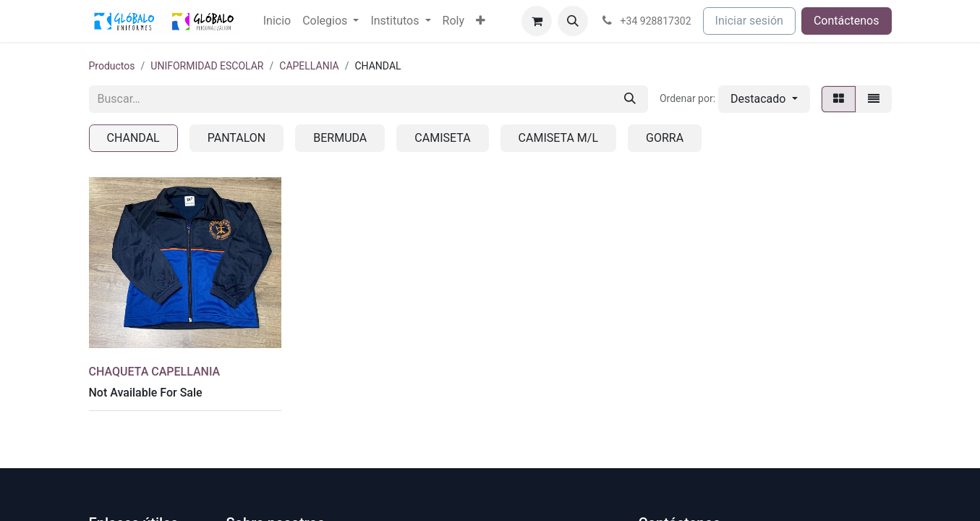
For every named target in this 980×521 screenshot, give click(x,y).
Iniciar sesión (749, 21)
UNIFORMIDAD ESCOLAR (207, 66)
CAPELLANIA (309, 66)
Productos (112, 66)
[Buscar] (630, 99)
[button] (573, 21)
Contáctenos (847, 21)
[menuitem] (277, 21)
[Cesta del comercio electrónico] (537, 21)
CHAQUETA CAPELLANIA (155, 372)
